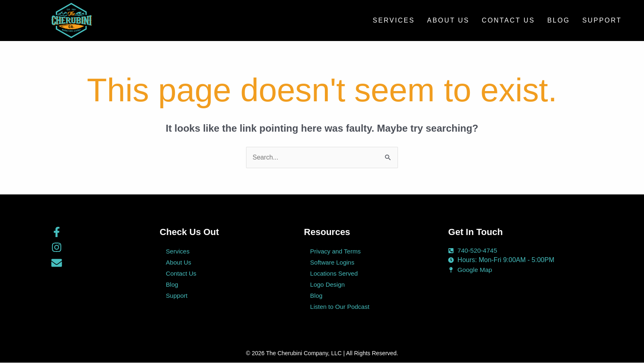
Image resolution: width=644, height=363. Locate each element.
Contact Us (508, 20)
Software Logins (332, 263)
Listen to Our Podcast (340, 307)
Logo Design (327, 285)
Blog (558, 20)
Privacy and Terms (335, 252)
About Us (448, 20)
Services (394, 20)
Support (602, 20)
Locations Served (334, 274)
